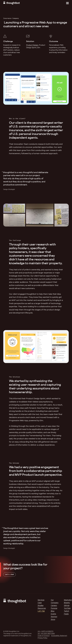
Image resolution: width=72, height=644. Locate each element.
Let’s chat (9, 574)
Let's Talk (41, 611)
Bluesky (67, 603)
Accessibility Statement (59, 636)
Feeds (66, 614)
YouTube (67, 608)
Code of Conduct (44, 636)
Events (53, 614)
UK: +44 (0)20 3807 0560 (46, 634)
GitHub (67, 606)
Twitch (67, 611)
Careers (54, 606)
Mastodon (68, 600)
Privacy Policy (43, 638)
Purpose (54, 608)
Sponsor (54, 617)
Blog (53, 611)
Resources (42, 608)
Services (41, 600)
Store (53, 620)
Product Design (32, 45)
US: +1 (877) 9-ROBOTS (45, 631)
